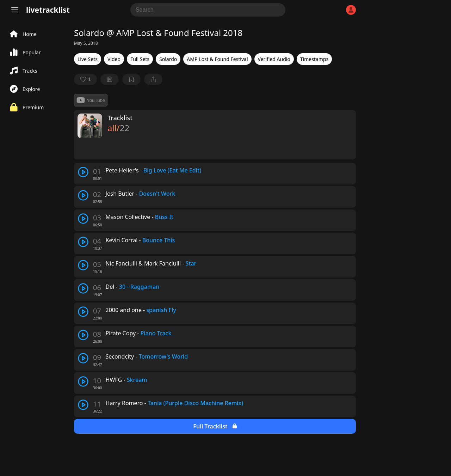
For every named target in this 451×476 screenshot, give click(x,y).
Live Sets (88, 59)
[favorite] (85, 79)
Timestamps (314, 59)
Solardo (168, 59)
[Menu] (15, 10)
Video (114, 59)
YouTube (91, 100)
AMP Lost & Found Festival (217, 59)
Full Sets (140, 59)
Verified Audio (274, 59)
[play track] (83, 172)
